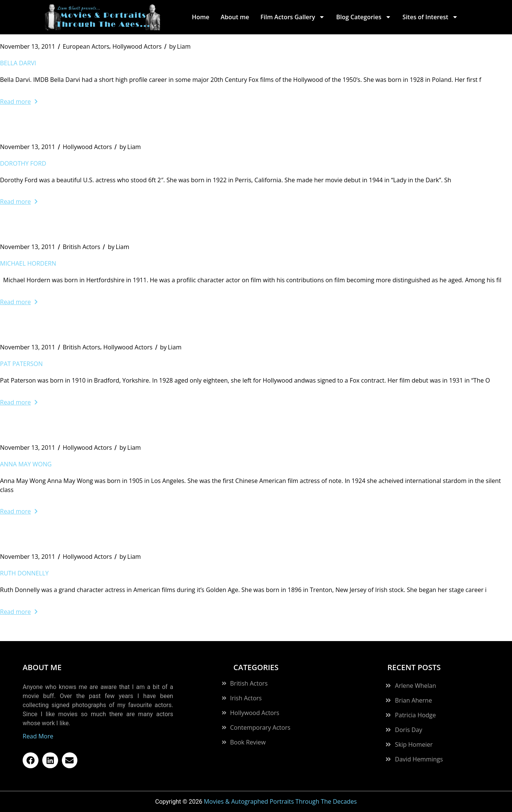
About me (235, 17)
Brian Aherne (414, 700)
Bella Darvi (18, 63)
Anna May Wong (26, 464)
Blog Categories (364, 17)
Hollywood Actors (137, 46)
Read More (38, 736)
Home (200, 17)
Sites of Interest (430, 17)
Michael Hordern (28, 263)
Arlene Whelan (416, 686)
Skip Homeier (414, 744)
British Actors (81, 247)
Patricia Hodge (415, 715)
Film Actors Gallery (293, 17)
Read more (19, 101)
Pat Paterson (21, 364)
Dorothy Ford (23, 163)
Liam (180, 46)
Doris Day (409, 730)
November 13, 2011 (28, 46)
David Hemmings (419, 759)
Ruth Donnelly (24, 573)
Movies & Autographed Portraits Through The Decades (280, 801)
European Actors (86, 46)
